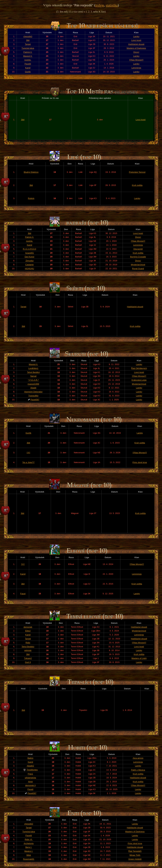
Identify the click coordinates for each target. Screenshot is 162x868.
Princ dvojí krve (140, 462)
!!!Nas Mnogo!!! (136, 60)
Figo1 (30, 774)
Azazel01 (30, 253)
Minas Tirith (135, 855)
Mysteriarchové (138, 265)
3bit (28, 40)
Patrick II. (28, 52)
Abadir (33, 388)
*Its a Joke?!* (28, 462)
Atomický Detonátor (33, 392)
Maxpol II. (28, 56)
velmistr (28, 650)
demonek (28, 627)
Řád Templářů (135, 851)
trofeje (100, 5)
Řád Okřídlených (139, 368)
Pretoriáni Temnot (137, 172)
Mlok (29, 855)
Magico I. (29, 851)
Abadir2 (30, 766)
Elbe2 (28, 631)
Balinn (30, 758)
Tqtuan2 (28, 658)
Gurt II (28, 662)
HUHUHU (29, 269)
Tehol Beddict (33, 372)
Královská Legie (139, 380)
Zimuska (29, 261)
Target (28, 44)
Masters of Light (139, 658)
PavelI (30, 789)
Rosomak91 (29, 859)
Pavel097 (35, 400)
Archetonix (29, 843)
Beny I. (29, 847)
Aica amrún (138, 758)
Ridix (28, 643)
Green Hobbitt (135, 859)
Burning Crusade (138, 257)
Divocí (136, 52)
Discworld (138, 249)
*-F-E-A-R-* (33, 380)
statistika (112, 5)
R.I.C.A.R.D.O (30, 249)
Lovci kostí (136, 40)
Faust (23, 594)
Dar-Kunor (30, 257)
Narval (33, 376)
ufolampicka (30, 778)
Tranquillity (33, 396)
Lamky (136, 36)
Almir (30, 782)
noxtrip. (28, 60)
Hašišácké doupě (136, 44)
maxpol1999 (33, 384)
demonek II (30, 785)
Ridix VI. (29, 839)
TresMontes (32, 770)
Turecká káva (28, 48)
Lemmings (136, 68)
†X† (28, 453)
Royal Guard (138, 269)
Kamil (28, 68)
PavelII (28, 64)
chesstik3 (28, 36)
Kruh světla (137, 185)
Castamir (30, 265)
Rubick (31, 198)
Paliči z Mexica (138, 770)
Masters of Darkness (136, 48)
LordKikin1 (33, 368)
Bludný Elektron (31, 172)
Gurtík (28, 72)
